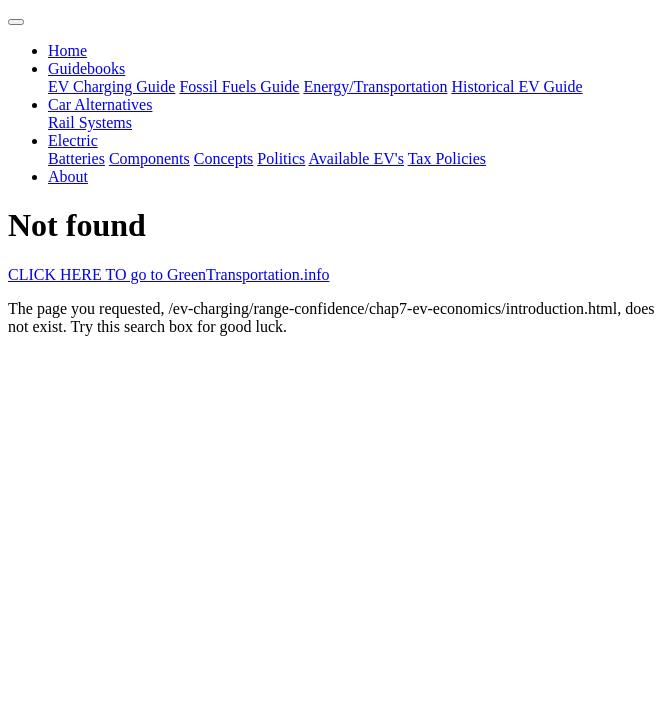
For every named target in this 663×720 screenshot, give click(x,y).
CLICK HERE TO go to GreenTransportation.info (168, 274)
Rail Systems (90, 122)
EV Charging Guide (111, 86)
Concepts (224, 158)
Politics (281, 158)
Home (67, 50)
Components (149, 158)
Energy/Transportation (375, 86)
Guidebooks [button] (86, 68)
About (68, 176)
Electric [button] (73, 140)
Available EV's (355, 158)
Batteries (76, 158)
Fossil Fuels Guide (239, 86)
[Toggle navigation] (16, 22)
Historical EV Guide (516, 86)
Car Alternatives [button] (100, 104)
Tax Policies (447, 158)
